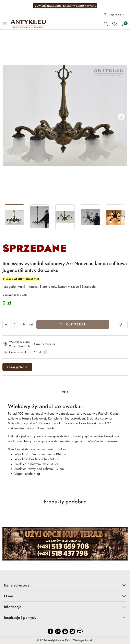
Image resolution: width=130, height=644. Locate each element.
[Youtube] (65, 631)
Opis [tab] (65, 392)
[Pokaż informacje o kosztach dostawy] (45, 352)
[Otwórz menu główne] (5, 24)
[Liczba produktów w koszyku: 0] (123, 24)
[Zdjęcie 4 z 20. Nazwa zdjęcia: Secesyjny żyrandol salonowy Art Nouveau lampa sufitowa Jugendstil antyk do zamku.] (90, 217)
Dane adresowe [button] (65, 585)
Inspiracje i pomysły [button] (65, 617)
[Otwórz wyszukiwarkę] (106, 24)
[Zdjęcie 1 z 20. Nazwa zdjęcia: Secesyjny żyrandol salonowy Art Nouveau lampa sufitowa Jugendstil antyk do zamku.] (14, 217)
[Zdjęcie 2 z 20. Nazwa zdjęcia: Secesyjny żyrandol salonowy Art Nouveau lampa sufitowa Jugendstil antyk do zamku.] (40, 217)
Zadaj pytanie (17, 367)
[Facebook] (50, 631)
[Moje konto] (114, 15)
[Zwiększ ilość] (24, 324)
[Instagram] (58, 631)
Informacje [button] (65, 607)
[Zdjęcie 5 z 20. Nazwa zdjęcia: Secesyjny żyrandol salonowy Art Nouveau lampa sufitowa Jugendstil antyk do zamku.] (116, 217)
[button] (121, 117)
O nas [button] (65, 596)
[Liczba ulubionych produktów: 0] (114, 24)
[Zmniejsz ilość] (6, 324)
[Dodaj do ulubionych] (120, 324)
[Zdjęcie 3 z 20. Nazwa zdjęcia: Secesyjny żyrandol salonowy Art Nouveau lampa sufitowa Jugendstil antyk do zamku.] (65, 217)
